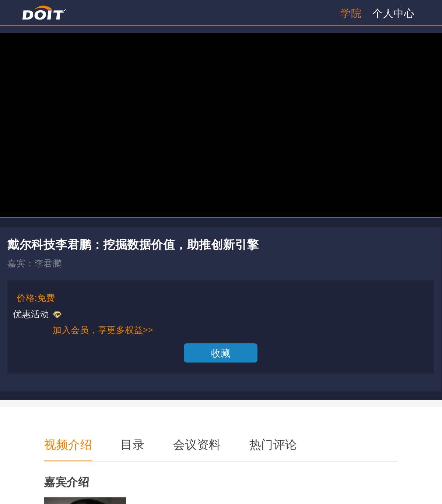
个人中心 (393, 13)
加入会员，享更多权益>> (103, 330)
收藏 (221, 353)
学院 (351, 13)
